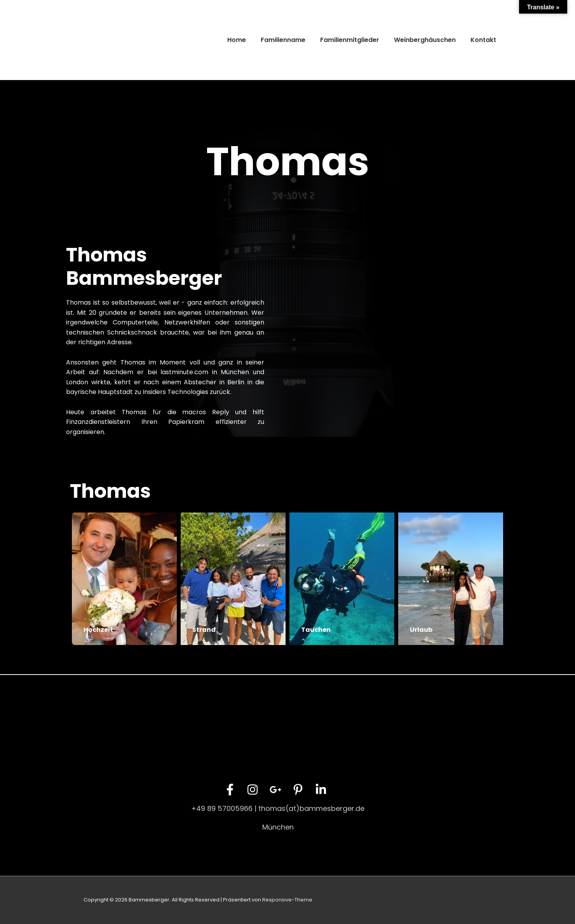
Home (237, 40)
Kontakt (483, 40)
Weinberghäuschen (425, 40)
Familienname (283, 40)
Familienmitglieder (350, 40)
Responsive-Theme (287, 900)
